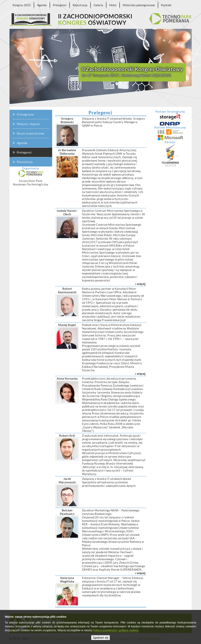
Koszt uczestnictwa (30, 123)
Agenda (42, 5)
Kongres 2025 (22, 5)
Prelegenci (60, 5)
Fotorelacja (25, 162)
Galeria (98, 5)
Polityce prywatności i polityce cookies (115, 630)
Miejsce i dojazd (28, 98)
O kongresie (27, 42)
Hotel (113, 5)
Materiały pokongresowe (139, 5)
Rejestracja (80, 5)
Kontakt (166, 5)
